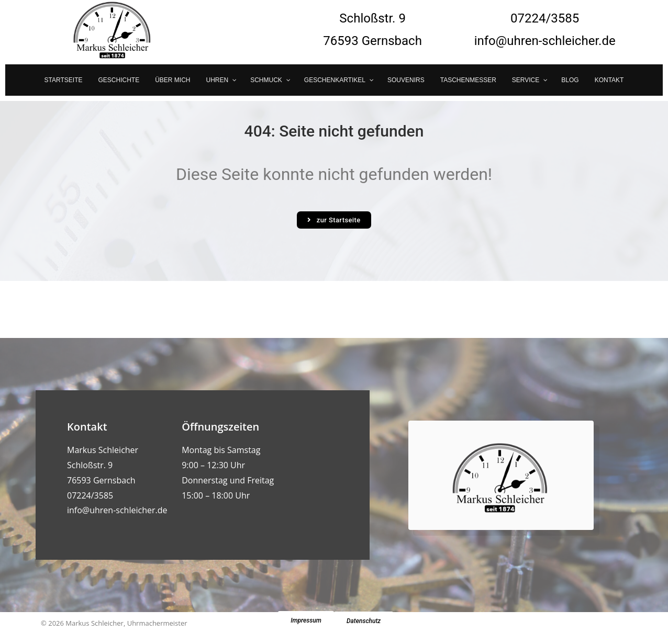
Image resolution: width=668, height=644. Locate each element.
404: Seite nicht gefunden (334, 131)
